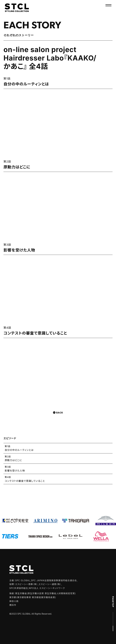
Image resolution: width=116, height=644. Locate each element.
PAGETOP (113, 602)
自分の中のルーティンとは (58, 448)
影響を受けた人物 (58, 469)
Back (60, 413)
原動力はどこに (58, 458)
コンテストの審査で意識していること (58, 479)
